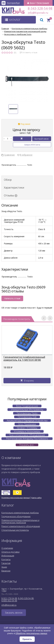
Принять (27, 639)
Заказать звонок (14, 613)
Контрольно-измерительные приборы (20, 513)
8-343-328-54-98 (40, 8)
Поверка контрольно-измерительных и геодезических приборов (20, 521)
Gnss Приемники (27, 424)
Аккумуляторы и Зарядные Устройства (27, 420)
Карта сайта (36, 498)
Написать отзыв (12, 298)
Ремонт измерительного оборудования (21, 526)
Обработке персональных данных (31, 633)
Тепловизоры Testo (27, 413)
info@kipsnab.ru (30, 13)
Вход (32, 3)
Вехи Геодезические (27, 406)
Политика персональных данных (16, 498)
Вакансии (6, 571)
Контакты (6, 559)
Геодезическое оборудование (16, 516)
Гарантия (6, 563)
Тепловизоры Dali (27, 417)
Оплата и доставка (10, 552)
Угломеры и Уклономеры (27, 431)
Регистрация (43, 3)
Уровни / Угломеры (27, 428)
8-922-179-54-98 (9, 598)
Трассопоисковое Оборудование (27, 435)
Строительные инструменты (15, 530)
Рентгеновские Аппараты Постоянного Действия (27, 439)
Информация (8, 556)
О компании (7, 548)
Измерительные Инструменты (27, 410)
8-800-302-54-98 (9, 601)
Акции (4, 567)
